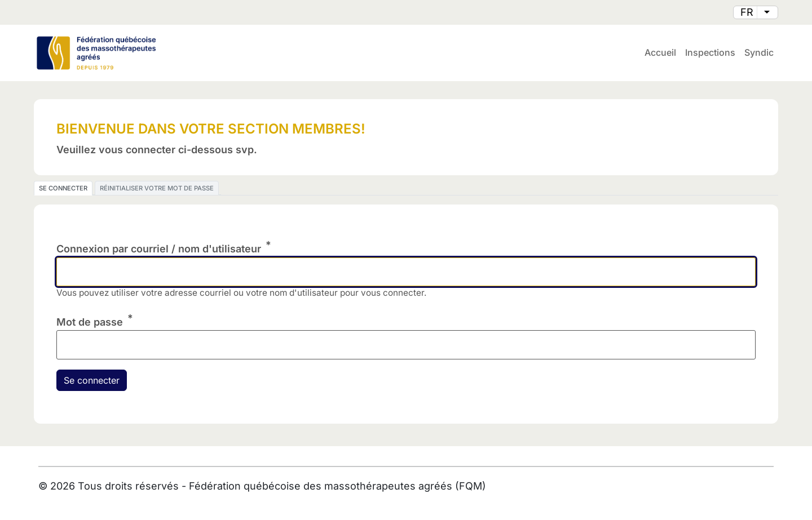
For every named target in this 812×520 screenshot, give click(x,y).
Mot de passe (90, 322)
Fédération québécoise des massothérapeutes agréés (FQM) (337, 486)
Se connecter (63, 188)
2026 (63, 486)
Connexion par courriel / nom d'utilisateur (159, 249)
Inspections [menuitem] (710, 52)
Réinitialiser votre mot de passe (157, 188)
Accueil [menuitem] (660, 52)
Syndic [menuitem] (759, 52)
